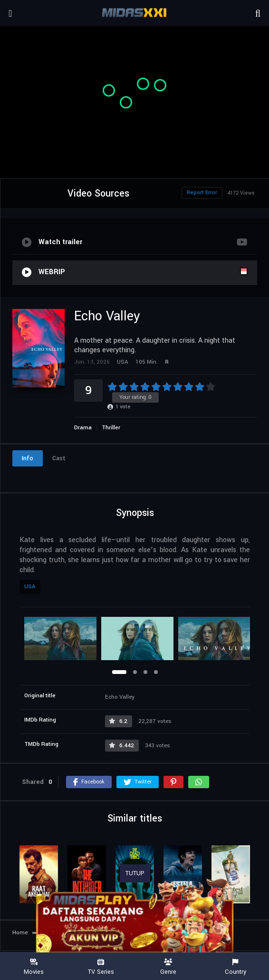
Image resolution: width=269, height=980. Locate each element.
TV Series (101, 967)
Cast (59, 458)
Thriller (111, 428)
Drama (83, 428)
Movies (34, 967)
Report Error (202, 193)
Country (236, 967)
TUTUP (135, 873)
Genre (168, 967)
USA (30, 587)
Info (28, 458)
